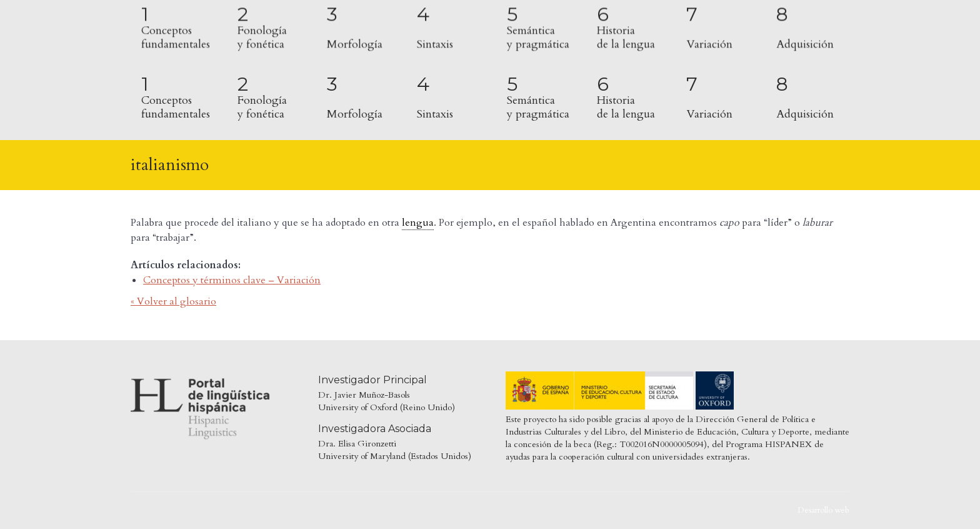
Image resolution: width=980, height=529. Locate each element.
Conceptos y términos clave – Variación (232, 280)
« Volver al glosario (173, 301)
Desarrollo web (823, 510)
